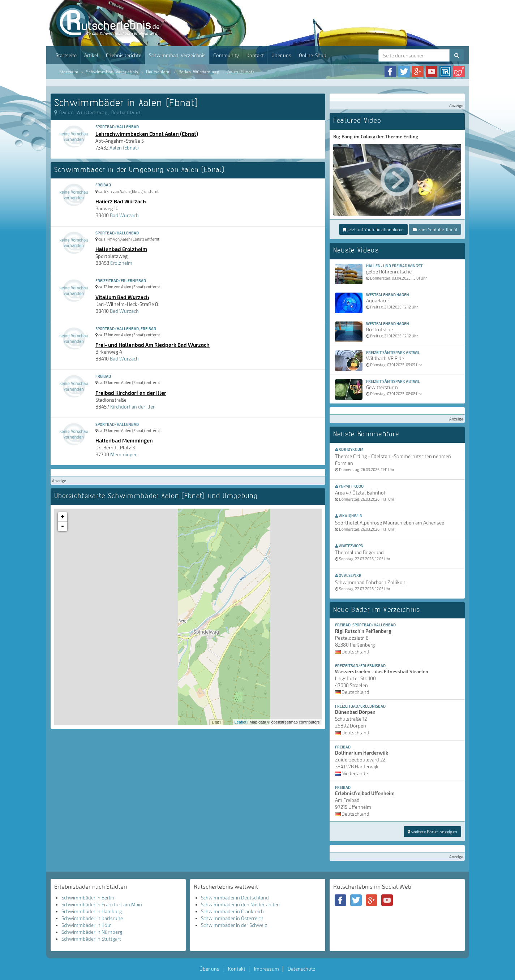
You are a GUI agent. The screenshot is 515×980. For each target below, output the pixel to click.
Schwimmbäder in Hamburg (92, 911)
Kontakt (255, 55)
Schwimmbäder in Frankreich (232, 911)
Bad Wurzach (124, 215)
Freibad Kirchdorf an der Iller (131, 393)
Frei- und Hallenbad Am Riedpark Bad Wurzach (153, 345)
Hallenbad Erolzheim (121, 249)
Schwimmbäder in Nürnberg (92, 932)
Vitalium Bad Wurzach (122, 297)
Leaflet (241, 722)
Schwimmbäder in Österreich (232, 918)
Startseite (66, 55)
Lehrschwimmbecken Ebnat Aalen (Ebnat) (147, 134)
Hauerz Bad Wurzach (121, 201)
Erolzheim (121, 263)
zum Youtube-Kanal (435, 229)
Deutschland (158, 72)
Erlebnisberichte (124, 55)
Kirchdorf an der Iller (132, 407)
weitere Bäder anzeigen (432, 832)
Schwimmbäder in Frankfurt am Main (102, 905)
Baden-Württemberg (199, 72)
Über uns (281, 55)
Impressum (267, 969)
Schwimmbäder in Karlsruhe (92, 918)
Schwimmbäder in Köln (87, 925)
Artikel (91, 55)
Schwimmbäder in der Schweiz (234, 925)
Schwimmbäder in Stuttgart (91, 939)
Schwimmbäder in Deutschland (235, 898)
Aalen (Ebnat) (241, 72)
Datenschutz (302, 969)
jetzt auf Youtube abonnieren (373, 229)
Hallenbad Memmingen (124, 440)
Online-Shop (313, 55)
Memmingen (124, 454)
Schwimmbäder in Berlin (88, 898)
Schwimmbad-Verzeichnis (177, 55)
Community (226, 55)
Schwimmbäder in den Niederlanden (240, 905)
